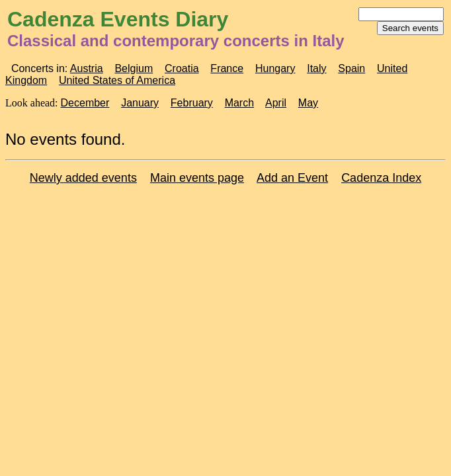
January (140, 103)
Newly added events (83, 178)
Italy (316, 68)
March (239, 103)
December (85, 103)
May (308, 103)
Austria (87, 68)
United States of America (117, 80)
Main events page (197, 178)
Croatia (182, 68)
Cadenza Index (381, 178)
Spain (351, 68)
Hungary (275, 68)
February (192, 103)
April (276, 103)
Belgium (134, 68)
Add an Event (292, 178)
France (227, 68)
